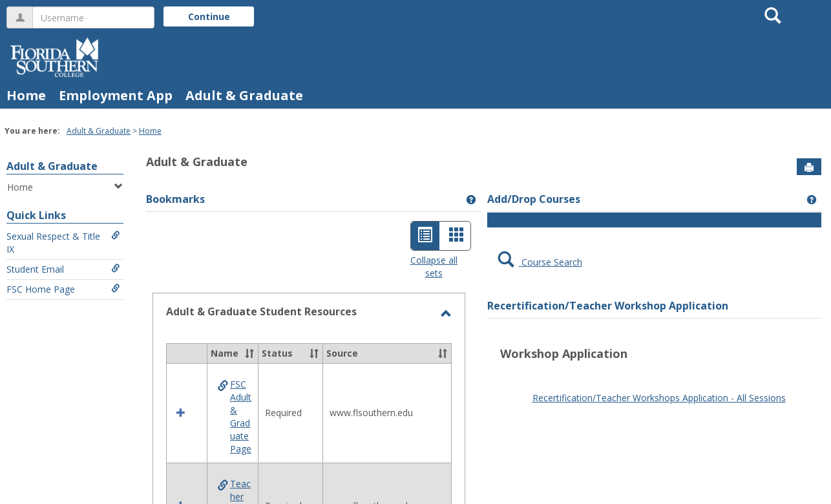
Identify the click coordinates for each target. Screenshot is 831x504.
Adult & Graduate (244, 95)
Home (26, 95)
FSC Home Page (63, 289)
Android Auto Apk (632, 383)
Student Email (63, 269)
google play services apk (722, 383)
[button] (249, 353)
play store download (649, 370)
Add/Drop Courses (534, 199)
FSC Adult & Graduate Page (241, 416)
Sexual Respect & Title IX (63, 243)
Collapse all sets (434, 267)
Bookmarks (175, 199)
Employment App (116, 95)
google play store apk (558, 370)
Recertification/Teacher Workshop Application (608, 306)
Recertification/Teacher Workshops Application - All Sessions (659, 398)
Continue (209, 16)
